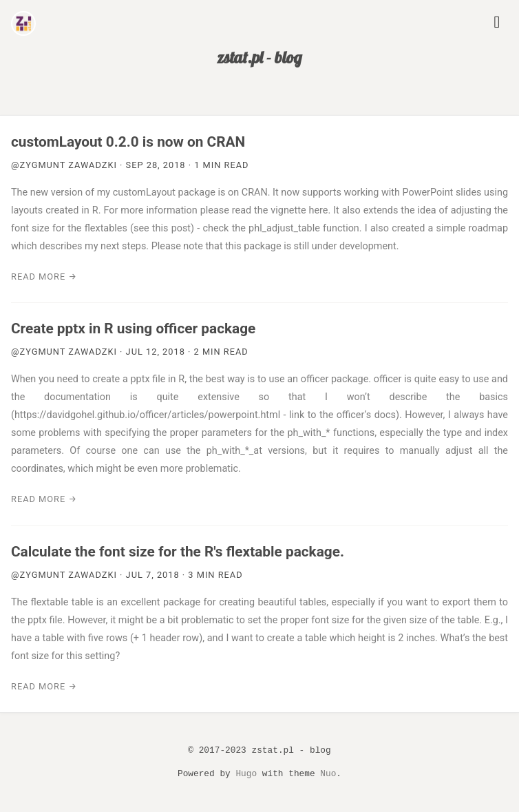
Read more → (44, 277)
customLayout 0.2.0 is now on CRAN (128, 142)
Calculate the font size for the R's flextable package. (178, 552)
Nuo (328, 774)
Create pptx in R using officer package (133, 329)
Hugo (246, 774)
